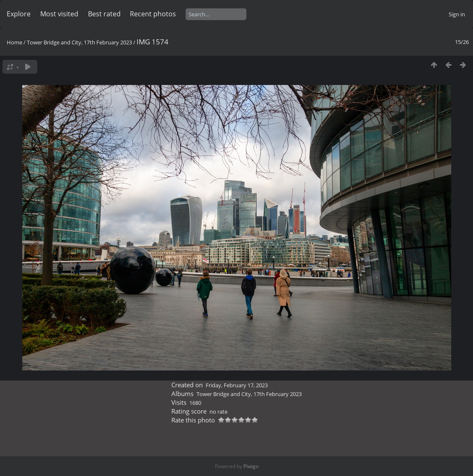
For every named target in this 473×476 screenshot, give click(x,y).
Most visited (59, 14)
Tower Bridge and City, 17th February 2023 (79, 42)
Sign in (457, 14)
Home (14, 42)
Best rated (104, 14)
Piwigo (251, 466)
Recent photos (153, 14)
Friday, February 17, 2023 (237, 385)
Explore (19, 14)
